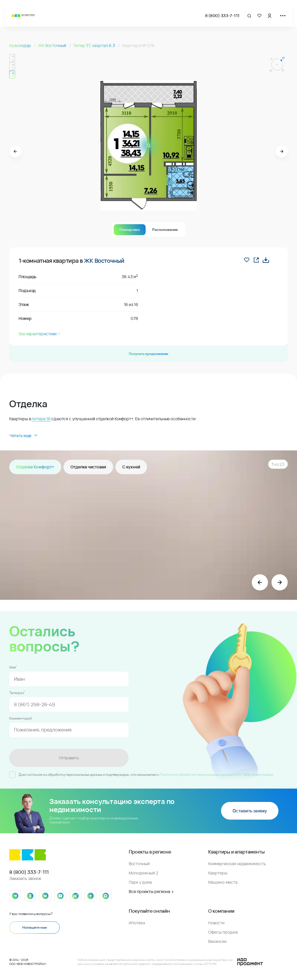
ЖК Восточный (52, 45)
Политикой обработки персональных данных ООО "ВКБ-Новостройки (217, 775)
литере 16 (41, 419)
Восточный (139, 864)
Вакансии (217, 941)
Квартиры (218, 873)
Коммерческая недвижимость (237, 864)
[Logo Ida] (250, 962)
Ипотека (137, 923)
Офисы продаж (223, 932)
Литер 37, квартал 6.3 (95, 45)
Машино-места (223, 882)
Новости (216, 923)
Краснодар (21, 45)
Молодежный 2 (143, 873)
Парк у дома (140, 882)
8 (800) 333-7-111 (222, 16)
